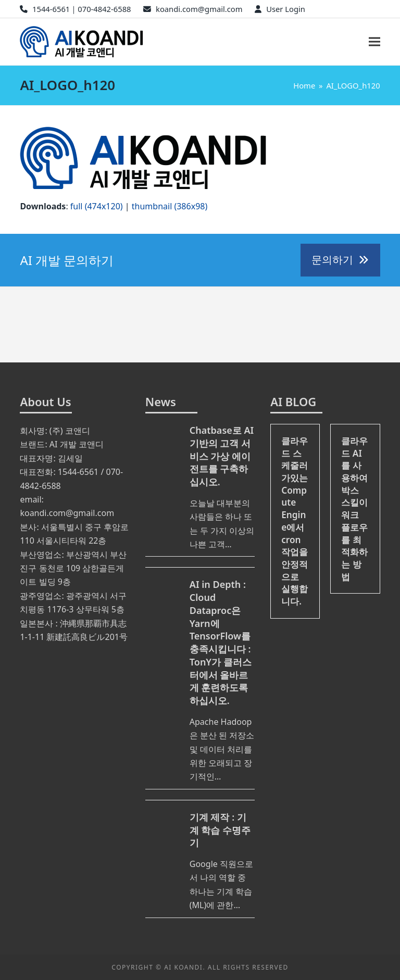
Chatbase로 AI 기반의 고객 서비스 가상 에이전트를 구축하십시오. (222, 456)
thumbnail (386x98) (170, 206)
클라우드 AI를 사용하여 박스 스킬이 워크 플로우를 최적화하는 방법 (354, 509)
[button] (374, 42)
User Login (286, 9)
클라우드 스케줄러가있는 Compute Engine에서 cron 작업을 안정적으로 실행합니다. (295, 521)
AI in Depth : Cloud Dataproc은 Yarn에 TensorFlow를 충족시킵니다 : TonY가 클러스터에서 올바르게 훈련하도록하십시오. (221, 642)
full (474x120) (97, 206)
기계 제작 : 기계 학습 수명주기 (220, 830)
